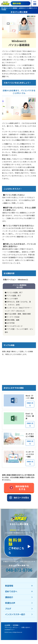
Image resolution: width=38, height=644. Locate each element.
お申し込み (21, 3)
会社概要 (7, 625)
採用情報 (16, 625)
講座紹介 (9, 597)
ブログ (8, 609)
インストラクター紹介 (15, 614)
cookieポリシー (10, 629)
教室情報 (9, 586)
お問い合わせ (26, 627)
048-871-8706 (19, 570)
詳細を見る (30, 404)
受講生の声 (10, 603)
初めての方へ (11, 591)
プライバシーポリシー (12, 627)
